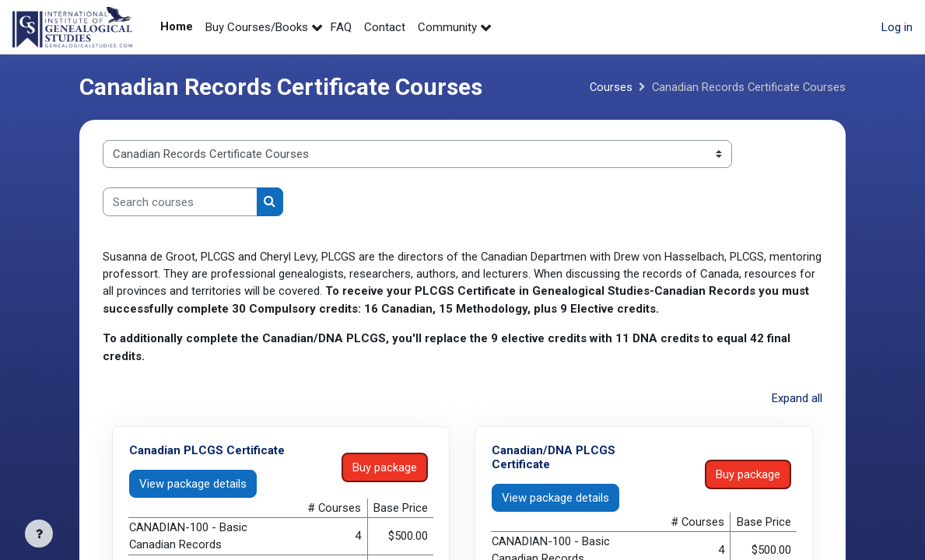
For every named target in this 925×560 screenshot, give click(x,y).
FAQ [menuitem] (341, 27)
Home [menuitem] (177, 26)
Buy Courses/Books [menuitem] (257, 27)
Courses (608, 87)
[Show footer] (39, 534)
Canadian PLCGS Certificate (207, 450)
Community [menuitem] (447, 27)
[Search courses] (180, 201)
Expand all (797, 399)
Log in (897, 27)
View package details (193, 484)
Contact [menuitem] (385, 27)
